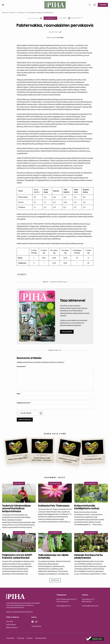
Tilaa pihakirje (36, 626)
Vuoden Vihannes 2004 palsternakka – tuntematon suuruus (42, 459)
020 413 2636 (61, 599)
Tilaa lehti (103, 5)
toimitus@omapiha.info (90, 606)
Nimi (19, 394)
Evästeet (30, 638)
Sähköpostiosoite (24, 403)
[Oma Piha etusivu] (55, 5)
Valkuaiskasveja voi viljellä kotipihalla (53, 556)
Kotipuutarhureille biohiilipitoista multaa (87, 507)
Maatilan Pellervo (12, 628)
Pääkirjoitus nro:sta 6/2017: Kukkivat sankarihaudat (17, 556)
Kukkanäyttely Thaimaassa (54, 506)
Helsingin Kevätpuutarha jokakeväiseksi (88, 556)
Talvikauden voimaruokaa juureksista (68, 460)
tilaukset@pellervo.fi (64, 606)
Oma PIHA (60, 38)
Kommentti (21, 366)
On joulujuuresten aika (93, 459)
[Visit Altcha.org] (41, 413)
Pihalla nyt (12, 13)
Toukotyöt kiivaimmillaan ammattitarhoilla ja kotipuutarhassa (16, 508)
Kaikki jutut (55, 580)
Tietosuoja (20, 638)
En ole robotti (26, 413)
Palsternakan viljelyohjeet (18, 459)
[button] (4, 5)
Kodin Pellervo (11, 625)
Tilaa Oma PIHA (67, 332)
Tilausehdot (10, 638)
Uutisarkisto (21, 13)
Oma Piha (5, 13)
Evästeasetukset (41, 638)
